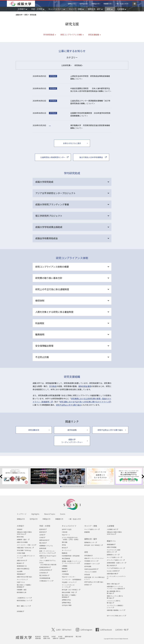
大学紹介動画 (21, 553)
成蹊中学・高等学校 (59, 638)
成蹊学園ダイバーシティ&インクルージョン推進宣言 (116, 587)
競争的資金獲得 (85, 386)
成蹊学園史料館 (112, 574)
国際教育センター (91, 542)
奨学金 (64, 545)
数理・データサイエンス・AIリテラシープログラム (47, 552)
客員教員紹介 (22, 566)
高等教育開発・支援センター (116, 563)
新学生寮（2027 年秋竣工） (71, 590)
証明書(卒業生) (66, 602)
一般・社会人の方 (122, 4)
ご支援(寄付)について (24, 598)
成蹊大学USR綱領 (22, 542)
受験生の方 (72, 4)
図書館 (65, 571)
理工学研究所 (112, 565)
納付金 (65, 548)
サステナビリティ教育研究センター (114, 551)
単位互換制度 (66, 558)
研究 (86, 552)
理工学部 (43, 543)
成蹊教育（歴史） (23, 539)
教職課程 (65, 569)
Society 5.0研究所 (113, 571)
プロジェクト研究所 (90, 572)
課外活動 (65, 542)
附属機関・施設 (22, 590)
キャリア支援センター (92, 529)
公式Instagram (84, 630)
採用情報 (20, 611)
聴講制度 (65, 553)
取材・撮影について (24, 606)
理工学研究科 (44, 575)
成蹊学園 (38, 638)
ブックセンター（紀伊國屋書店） (72, 579)
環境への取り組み (113, 584)
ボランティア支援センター (116, 560)
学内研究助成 (49, 35)
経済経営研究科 (45, 567)
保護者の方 (107, 4)
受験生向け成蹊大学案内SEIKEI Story (24, 533)
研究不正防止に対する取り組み (69, 405)
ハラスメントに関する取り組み (114, 602)
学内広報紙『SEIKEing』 (24, 550)
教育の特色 (20, 537)
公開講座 (65, 566)
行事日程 (65, 532)
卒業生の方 (96, 4)
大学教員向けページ (46, 581)
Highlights (35, 514)
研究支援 (87, 574)
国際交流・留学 (91, 539)
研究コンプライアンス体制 (71, 35)
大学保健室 (65, 574)
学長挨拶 (20, 529)
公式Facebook (104, 630)
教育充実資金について (24, 600)
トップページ (22, 514)
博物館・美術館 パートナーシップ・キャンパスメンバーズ (71, 562)
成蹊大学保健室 (112, 547)
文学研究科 (44, 573)
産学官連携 (88, 566)
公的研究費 (66, 65)
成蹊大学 (24, 638)
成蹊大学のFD (22, 560)
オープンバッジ (67, 550)
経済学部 (43, 529)
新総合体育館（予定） (69, 592)
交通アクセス (21, 582)
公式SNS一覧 (122, 630)
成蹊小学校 (47, 638)
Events (63, 514)
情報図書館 (111, 544)
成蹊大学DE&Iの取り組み (24, 577)
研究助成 (79, 65)
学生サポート (66, 535)
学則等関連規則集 (45, 578)
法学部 (42, 535)
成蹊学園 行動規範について (116, 610)
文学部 (42, 537)
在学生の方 (84, 4)
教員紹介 (20, 563)
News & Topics (50, 514)
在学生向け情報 (67, 605)
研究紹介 (88, 585)
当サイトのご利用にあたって (116, 616)
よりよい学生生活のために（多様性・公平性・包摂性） (71, 538)
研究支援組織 (94, 35)
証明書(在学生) (66, 600)
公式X (62, 630)
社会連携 (20, 571)
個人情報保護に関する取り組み (114, 592)
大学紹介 (20, 526)
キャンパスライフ (69, 526)
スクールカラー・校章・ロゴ (26, 545)
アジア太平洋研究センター (116, 568)
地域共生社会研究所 (91, 569)
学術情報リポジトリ (91, 561)
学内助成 (53, 386)
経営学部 (43, 532)
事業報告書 (21, 574)
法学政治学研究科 (46, 570)
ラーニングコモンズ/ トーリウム (68, 586)
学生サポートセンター (69, 577)
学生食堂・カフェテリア (69, 582)
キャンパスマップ (22, 579)
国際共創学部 (44, 540)
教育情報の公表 (22, 592)
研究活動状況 (88, 555)
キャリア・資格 (91, 526)
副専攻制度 (43, 548)
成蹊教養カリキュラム (46, 546)
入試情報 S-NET (112, 529)
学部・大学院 (45, 526)
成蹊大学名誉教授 (23, 569)
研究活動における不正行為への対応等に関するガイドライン (85, 402)
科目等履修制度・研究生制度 (71, 556)
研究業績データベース (92, 564)
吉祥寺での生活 (67, 529)
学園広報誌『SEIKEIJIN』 (25, 548)
